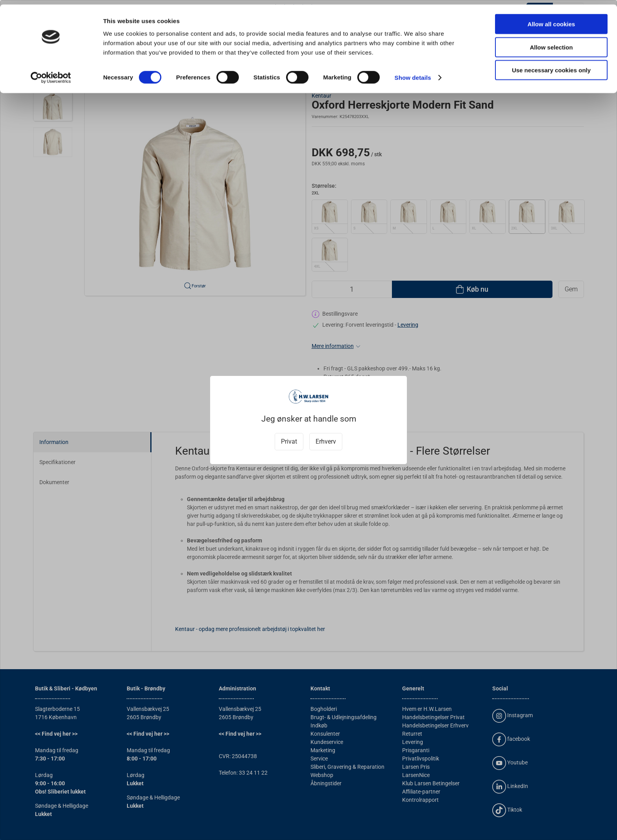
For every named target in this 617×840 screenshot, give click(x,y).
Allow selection (551, 43)
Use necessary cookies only (551, 66)
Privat (289, 441)
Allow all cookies (551, 19)
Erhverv (326, 441)
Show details (413, 73)
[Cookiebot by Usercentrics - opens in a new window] (51, 73)
